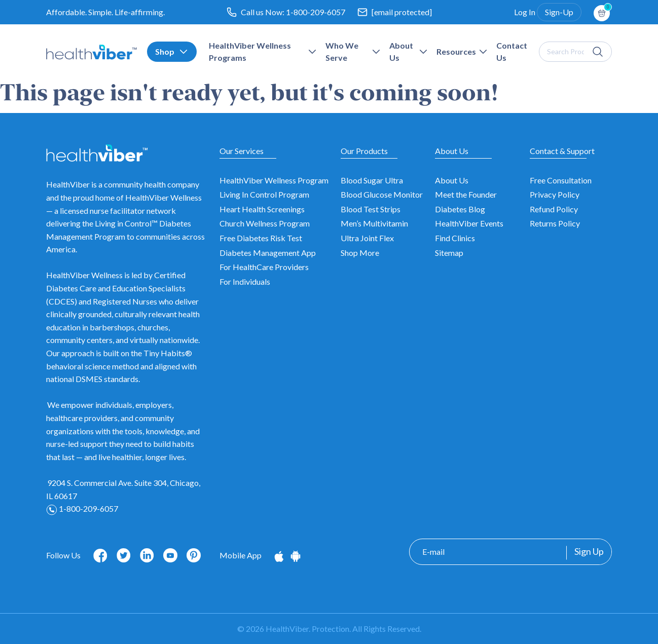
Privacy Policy (555, 194)
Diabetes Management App (268, 253)
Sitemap (449, 253)
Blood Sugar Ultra (372, 180)
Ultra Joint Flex (367, 238)
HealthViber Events (469, 223)
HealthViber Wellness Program (274, 180)
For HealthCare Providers (264, 267)
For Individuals (245, 281)
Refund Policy (554, 209)
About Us (452, 180)
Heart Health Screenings (262, 209)
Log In (525, 12)
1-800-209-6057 (316, 12)
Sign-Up (559, 12)
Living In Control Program (264, 194)
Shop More (360, 253)
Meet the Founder (466, 194)
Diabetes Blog (460, 209)
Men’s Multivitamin (374, 223)
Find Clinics (455, 238)
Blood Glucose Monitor (382, 194)
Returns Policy (555, 223)
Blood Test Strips (371, 209)
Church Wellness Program (265, 223)
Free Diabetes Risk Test (261, 238)
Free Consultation (561, 180)
